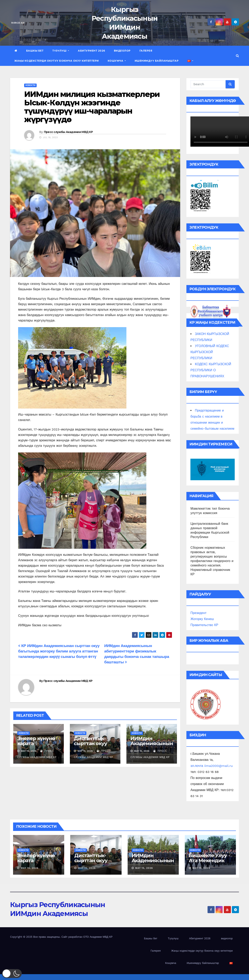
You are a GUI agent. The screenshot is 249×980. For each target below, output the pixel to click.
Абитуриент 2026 (91, 51)
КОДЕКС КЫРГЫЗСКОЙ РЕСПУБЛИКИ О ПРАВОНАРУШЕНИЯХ (211, 370)
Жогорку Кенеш (202, 619)
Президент (198, 613)
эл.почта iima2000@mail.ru (212, 766)
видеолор (122, 51)
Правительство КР (204, 625)
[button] (237, 56)
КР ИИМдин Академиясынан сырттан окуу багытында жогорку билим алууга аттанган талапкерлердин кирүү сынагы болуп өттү (59, 651)
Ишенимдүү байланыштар (157, 61)
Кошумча (117, 61)
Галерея (146, 51)
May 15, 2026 (30, 868)
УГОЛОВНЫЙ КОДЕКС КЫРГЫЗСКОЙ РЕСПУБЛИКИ (210, 352)
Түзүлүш (61, 51)
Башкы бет (35, 51)
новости (30, 85)
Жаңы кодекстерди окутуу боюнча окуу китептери (57, 61)
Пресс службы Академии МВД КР (68, 132)
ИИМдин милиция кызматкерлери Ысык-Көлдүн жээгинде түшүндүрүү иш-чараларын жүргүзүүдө (92, 107)
